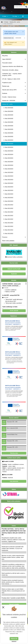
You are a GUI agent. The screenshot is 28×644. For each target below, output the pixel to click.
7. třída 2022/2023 (8, 194)
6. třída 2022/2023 (8, 190)
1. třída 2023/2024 (8, 140)
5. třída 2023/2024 (8, 154)
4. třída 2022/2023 (8, 183)
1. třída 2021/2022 (8, 205)
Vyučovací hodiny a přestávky (15, 257)
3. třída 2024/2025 (8, 115)
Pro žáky (16, 16)
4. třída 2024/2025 (8, 119)
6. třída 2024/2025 (8, 126)
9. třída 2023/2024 (8, 169)
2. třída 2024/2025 (8, 111)
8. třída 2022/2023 (8, 198)
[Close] (23, 32)
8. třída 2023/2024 (8, 165)
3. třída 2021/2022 (8, 212)
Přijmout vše (14, 639)
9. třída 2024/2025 (8, 137)
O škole (5, 16)
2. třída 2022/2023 (8, 176)
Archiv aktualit (14, 311)
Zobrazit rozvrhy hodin (14, 269)
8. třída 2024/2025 (8, 133)
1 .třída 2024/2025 (8, 108)
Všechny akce (14, 453)
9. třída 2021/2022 (8, 234)
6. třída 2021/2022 (8, 223)
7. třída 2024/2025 (8, 129)
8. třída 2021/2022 (8, 230)
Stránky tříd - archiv (15, 22)
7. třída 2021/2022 (8, 226)
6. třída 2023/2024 (8, 158)
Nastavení (14, 641)
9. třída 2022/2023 (8, 201)
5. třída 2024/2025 (8, 122)
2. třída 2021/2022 (8, 208)
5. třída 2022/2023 (8, 187)
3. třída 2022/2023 (8, 180)
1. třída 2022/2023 (8, 172)
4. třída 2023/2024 (8, 151)
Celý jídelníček (14, 481)
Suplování (14, 274)
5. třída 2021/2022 (8, 219)
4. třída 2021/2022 (8, 216)
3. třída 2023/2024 (8, 147)
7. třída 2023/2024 (8, 162)
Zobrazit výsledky (14, 604)
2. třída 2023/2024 (8, 144)
